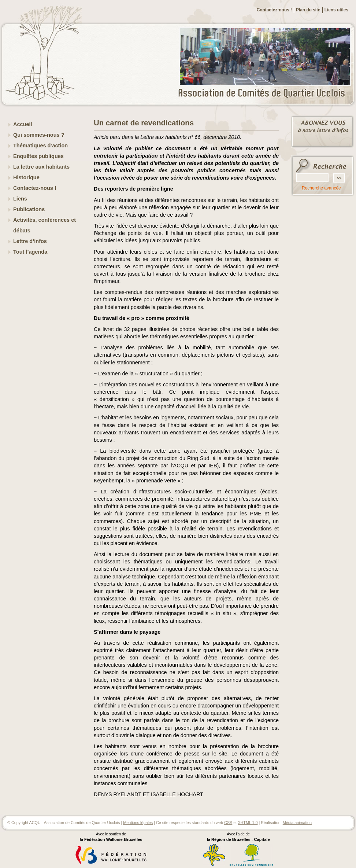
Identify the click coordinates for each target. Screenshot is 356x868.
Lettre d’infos (30, 241)
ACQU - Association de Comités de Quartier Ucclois (266, 93)
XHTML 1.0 (248, 823)
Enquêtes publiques (38, 156)
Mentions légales (138, 823)
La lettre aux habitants (41, 167)
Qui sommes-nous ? (39, 135)
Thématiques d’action (40, 146)
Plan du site (308, 10)
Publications (29, 209)
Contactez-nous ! (274, 10)
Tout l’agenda (30, 252)
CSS (228, 823)
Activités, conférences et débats (44, 225)
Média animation (297, 823)
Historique (26, 177)
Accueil (23, 124)
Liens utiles (336, 10)
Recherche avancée (321, 188)
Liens (20, 199)
